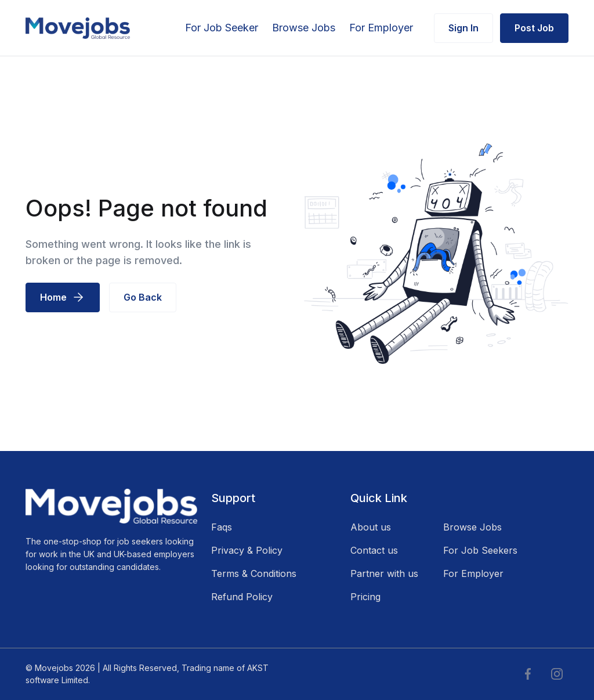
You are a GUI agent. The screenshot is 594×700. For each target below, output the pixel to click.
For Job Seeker (222, 28)
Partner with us (384, 573)
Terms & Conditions (254, 573)
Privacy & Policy (247, 550)
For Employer (381, 28)
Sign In (463, 28)
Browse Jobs (304, 28)
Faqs (222, 527)
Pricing (365, 597)
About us (371, 527)
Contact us (374, 550)
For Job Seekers (480, 550)
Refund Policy (242, 597)
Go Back (143, 297)
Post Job (534, 28)
